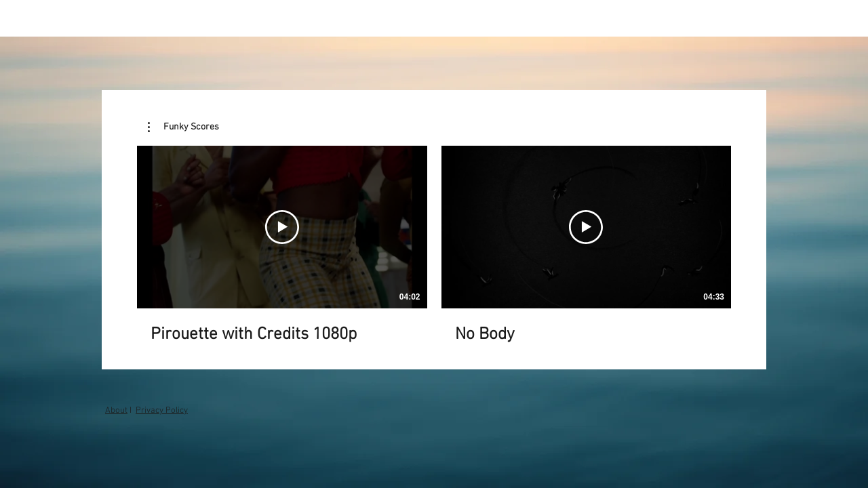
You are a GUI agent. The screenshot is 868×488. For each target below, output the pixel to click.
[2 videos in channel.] (434, 245)
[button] (183, 127)
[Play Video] (282, 227)
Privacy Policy (162, 411)
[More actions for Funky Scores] (183, 127)
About (116, 411)
